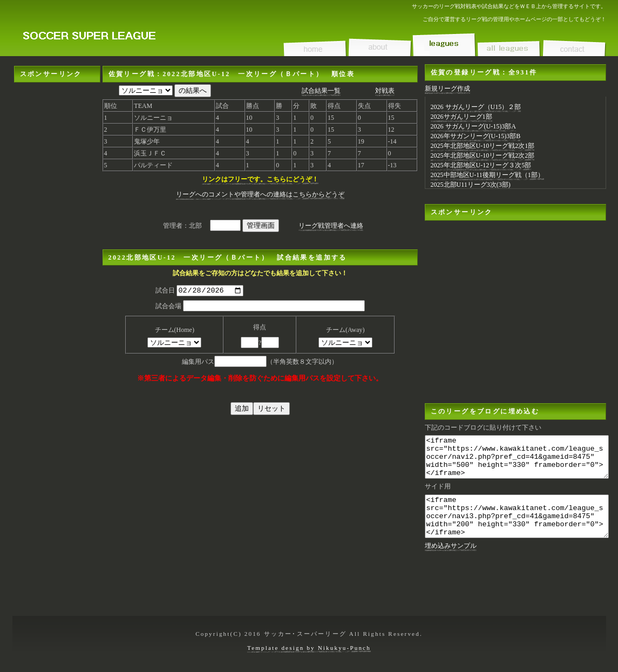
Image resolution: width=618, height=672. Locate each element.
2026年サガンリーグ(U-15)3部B (476, 136)
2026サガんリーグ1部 (461, 117)
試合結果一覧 (321, 91)
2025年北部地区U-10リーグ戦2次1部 (483, 146)
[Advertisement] (57, 245)
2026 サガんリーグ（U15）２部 (476, 107)
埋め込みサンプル (451, 562)
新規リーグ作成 (447, 89)
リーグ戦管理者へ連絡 (331, 226)
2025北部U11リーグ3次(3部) (471, 185)
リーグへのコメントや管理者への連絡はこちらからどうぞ (260, 194)
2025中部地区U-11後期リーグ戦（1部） (487, 175)
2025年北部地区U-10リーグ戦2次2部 (483, 155)
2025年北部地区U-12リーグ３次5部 (481, 165)
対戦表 (385, 91)
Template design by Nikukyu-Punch (309, 648)
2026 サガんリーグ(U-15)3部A (473, 126)
